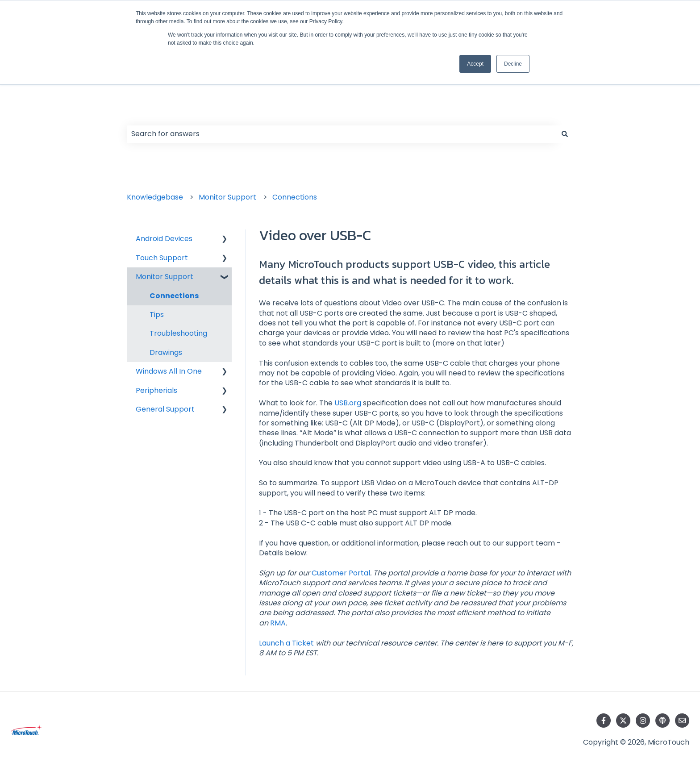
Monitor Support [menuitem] (165, 277)
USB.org (348, 403)
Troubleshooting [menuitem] (178, 333)
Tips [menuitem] (157, 315)
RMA (278, 623)
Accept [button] (475, 64)
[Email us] (682, 721)
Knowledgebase (155, 197)
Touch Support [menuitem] (162, 258)
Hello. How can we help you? (216, 112)
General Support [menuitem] (165, 409)
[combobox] (342, 134)
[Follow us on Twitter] (623, 721)
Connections (295, 197)
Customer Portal (341, 573)
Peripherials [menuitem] (156, 390)
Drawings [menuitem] (166, 352)
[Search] (565, 134)
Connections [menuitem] (174, 296)
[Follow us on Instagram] (643, 721)
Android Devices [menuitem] (164, 239)
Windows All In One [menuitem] (169, 371)
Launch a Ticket (286, 643)
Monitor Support (227, 197)
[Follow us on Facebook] (604, 721)
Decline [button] (513, 64)
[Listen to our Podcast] (662, 721)
